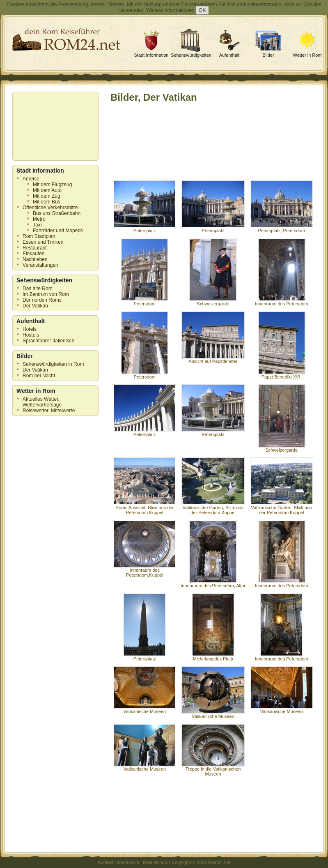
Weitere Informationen (170, 10)
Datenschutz (155, 862)
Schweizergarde (213, 302)
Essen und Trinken (43, 242)
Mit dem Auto (47, 190)
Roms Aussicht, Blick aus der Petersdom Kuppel (145, 508)
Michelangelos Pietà (213, 657)
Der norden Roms (42, 300)
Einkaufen (33, 254)
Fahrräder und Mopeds (58, 231)
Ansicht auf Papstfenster (213, 359)
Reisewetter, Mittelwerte (49, 411)
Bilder (268, 55)
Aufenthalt (229, 55)
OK (202, 10)
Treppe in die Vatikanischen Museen (213, 769)
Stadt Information (151, 55)
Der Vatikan (35, 306)
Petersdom (145, 302)
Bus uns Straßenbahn (57, 213)
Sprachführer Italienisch (48, 341)
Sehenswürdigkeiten (191, 55)
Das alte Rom (38, 289)
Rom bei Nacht (39, 376)
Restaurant (35, 248)
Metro (39, 219)
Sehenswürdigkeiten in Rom (53, 364)
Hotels (30, 329)
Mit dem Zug (47, 196)
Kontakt (105, 862)
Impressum (128, 862)
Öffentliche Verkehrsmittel (51, 208)
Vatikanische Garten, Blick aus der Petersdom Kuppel (213, 508)
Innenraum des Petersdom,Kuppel (145, 570)
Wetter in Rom (307, 55)
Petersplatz (145, 229)
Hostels (31, 335)
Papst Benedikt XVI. (282, 375)
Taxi (37, 225)
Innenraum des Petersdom (282, 302)
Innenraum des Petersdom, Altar (213, 584)
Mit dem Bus (47, 202)
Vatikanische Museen (145, 709)
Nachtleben (35, 259)
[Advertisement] (53, 126)
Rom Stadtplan (39, 236)
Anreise (31, 179)
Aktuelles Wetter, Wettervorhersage (42, 402)
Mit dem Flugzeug (52, 185)
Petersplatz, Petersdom (282, 229)
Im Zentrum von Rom (46, 294)
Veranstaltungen (40, 265)
